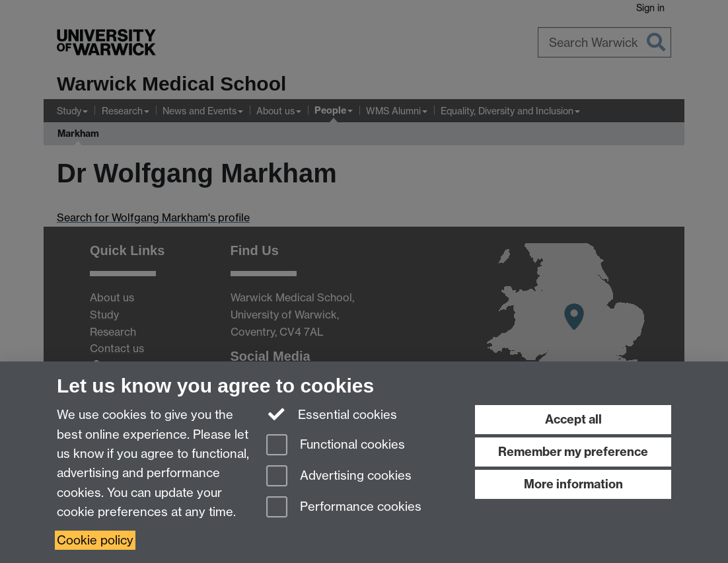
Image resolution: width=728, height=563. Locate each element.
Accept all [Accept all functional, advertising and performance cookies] (573, 419)
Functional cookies (336, 446)
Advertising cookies (339, 477)
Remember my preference (573, 452)
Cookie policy (95, 540)
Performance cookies (344, 508)
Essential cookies (332, 414)
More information (573, 484)
